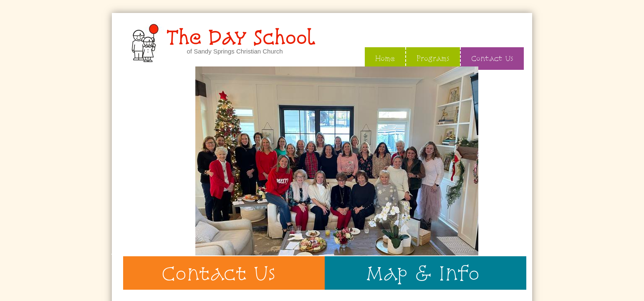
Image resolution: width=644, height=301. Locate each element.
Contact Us (492, 58)
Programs (433, 58)
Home (385, 58)
